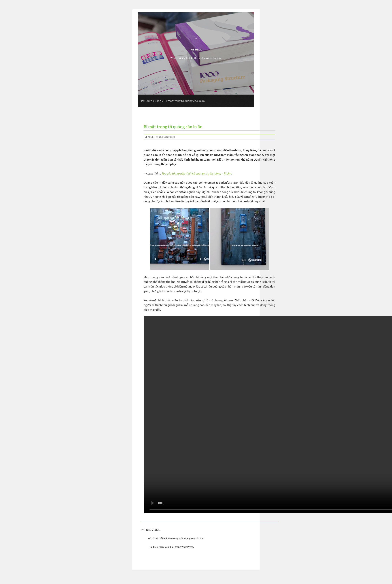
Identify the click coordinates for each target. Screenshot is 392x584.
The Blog (196, 50)
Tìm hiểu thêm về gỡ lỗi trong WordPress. (171, 547)
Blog (158, 101)
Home (146, 101)
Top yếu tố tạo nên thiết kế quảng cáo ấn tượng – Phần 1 (197, 173)
